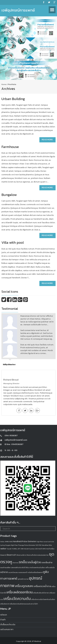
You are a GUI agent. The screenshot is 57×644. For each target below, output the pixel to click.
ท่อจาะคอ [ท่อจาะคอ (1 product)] (15, 563)
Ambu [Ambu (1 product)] (2, 542)
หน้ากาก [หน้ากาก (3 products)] (4, 572)
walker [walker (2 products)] (3, 549)
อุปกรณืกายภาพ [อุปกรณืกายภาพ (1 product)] (23, 579)
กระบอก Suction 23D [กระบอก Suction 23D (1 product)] (31, 549)
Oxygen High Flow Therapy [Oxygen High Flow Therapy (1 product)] (15, 545)
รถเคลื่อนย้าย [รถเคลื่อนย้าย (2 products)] (47, 563)
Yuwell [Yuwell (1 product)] (9, 549)
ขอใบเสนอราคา (7, 629)
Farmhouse (10, 147)
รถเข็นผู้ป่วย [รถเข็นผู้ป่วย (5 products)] (34, 562)
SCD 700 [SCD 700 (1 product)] (38, 545)
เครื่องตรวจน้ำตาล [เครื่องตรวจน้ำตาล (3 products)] (42, 586)
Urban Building (13, 99)
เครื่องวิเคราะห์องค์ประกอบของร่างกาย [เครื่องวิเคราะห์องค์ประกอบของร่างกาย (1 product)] (22, 604)
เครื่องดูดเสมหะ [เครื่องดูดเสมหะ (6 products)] (24, 586)
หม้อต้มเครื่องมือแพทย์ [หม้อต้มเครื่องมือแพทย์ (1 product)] (35, 572)
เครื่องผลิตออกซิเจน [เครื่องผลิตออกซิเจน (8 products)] (20, 592)
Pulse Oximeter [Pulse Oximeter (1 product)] (30, 545)
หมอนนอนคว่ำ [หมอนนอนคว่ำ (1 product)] (23, 572)
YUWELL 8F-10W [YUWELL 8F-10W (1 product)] (18, 549)
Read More (47, 140)
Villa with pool (13, 242)
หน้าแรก (4, 615)
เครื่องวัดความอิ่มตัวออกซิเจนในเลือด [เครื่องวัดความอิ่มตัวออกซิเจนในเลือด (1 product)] (43, 599)
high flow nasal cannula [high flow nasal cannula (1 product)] (45, 542)
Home (4, 84)
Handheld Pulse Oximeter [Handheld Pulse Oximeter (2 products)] (24, 541)
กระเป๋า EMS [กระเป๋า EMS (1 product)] (42, 549)
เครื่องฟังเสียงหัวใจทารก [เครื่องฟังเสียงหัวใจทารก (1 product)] (41, 593)
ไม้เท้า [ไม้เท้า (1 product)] (36, 604)
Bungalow (9, 195)
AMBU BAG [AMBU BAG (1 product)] (9, 542)
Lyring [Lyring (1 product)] (3, 545)
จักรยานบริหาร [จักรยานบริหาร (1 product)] (21, 555)
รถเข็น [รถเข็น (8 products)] (23, 562)
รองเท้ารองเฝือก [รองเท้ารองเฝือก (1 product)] (5, 568)
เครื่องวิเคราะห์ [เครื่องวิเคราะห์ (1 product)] (5, 604)
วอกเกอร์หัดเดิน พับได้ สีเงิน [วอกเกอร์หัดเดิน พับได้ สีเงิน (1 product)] (20, 568)
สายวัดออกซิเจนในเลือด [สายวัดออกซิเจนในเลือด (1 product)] (37, 568)
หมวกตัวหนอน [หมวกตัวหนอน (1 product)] (13, 572)
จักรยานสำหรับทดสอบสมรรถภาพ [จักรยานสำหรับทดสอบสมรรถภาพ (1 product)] (37, 555)
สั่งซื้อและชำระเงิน (8, 625)
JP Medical (36, 641)
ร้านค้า (3, 620)
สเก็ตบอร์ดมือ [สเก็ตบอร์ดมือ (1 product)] (50, 568)
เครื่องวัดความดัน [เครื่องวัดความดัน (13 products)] (17, 599)
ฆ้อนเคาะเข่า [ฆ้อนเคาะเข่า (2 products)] (11, 555)
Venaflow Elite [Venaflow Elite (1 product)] (47, 545)
